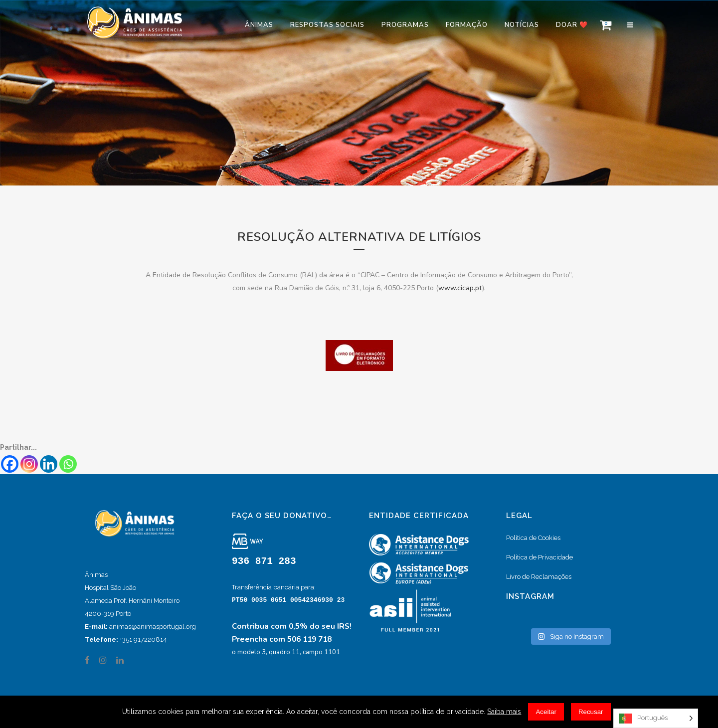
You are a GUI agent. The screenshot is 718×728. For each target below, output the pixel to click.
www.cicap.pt (460, 288)
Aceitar (546, 712)
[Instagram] (29, 464)
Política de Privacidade (539, 557)
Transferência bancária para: (274, 587)
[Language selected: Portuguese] (656, 718)
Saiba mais (504, 712)
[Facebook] (10, 464)
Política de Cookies (533, 538)
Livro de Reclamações (539, 577)
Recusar (591, 712)
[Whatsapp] (68, 464)
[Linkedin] (49, 464)
